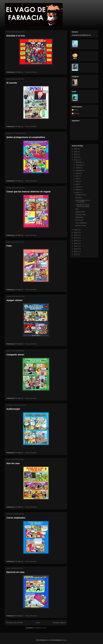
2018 (76, 235)
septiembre (79, 170)
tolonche (76, 113)
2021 (76, 160)
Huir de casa (13, 463)
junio (77, 179)
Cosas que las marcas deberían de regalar (29, 192)
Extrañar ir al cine (16, 36)
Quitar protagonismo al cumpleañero (26, 137)
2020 (76, 230)
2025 (76, 149)
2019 (76, 232)
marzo (78, 187)
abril (77, 184)
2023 (76, 154)
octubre (78, 168)
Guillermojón (13, 409)
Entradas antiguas (59, 623)
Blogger (64, 640)
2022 (76, 157)
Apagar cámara (14, 300)
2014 (76, 246)
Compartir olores (15, 355)
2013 (76, 249)
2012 (76, 252)
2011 (76, 254)
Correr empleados (16, 518)
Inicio (38, 623)
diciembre (79, 162)
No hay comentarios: (31, 72)
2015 (76, 243)
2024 (76, 152)
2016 (76, 241)
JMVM (76, 110)
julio (77, 176)
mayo (78, 181)
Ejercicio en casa (15, 572)
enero (78, 192)
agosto (78, 173)
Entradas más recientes (15, 623)
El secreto (12, 83)
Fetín (9, 246)
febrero (78, 190)
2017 (76, 238)
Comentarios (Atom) (40, 628)
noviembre (79, 165)
